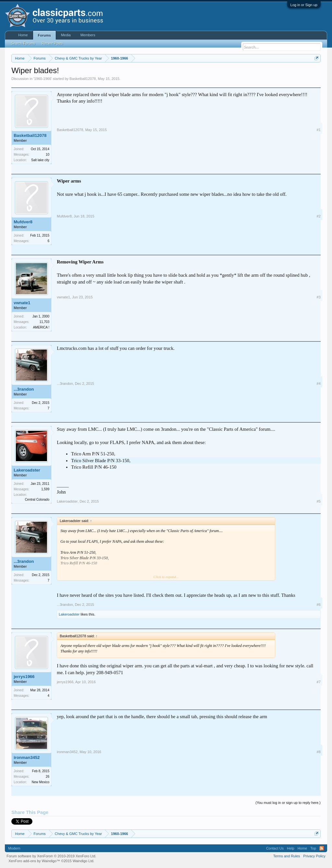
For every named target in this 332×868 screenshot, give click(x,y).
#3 (319, 297)
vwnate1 (22, 303)
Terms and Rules (287, 856)
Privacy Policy (314, 856)
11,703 (45, 322)
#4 (319, 384)
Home (23, 35)
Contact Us (275, 848)
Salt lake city (40, 160)
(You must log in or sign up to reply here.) (288, 803)
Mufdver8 (23, 222)
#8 (319, 752)
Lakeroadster (27, 470)
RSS (322, 848)
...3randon (24, 389)
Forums (44, 35)
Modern (14, 848)
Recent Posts (52, 43)
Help (291, 848)
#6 (319, 605)
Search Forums (23, 43)
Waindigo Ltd (83, 861)
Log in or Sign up (304, 5)
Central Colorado (37, 500)
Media (66, 35)
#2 (319, 216)
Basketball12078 (83, 79)
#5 (319, 501)
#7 (319, 682)
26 (47, 777)
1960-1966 (43, 79)
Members (88, 35)
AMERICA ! (41, 327)
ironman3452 (27, 757)
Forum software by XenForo (51, 856)
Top (313, 848)
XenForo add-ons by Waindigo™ (34, 861)
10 (47, 155)
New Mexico (41, 782)
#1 (319, 130)
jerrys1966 (24, 677)
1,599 (45, 489)
